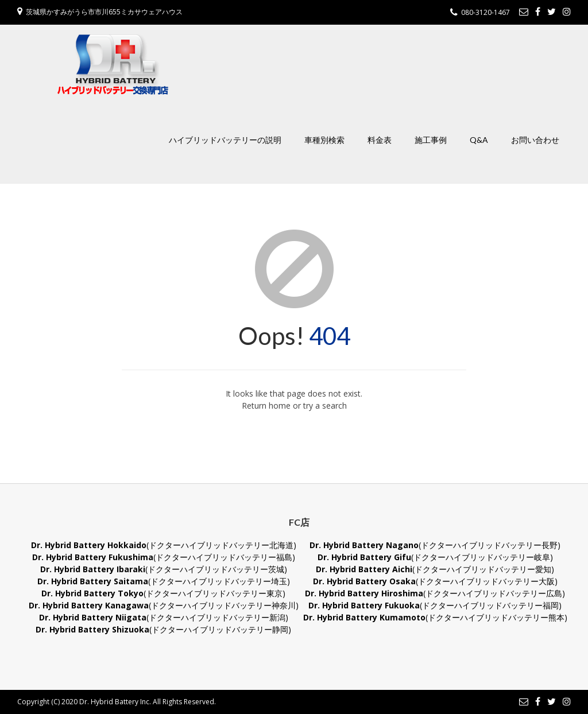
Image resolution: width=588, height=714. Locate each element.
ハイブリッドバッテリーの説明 (225, 140)
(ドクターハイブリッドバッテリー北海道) (164, 545)
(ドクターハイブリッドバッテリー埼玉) (164, 581)
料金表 (380, 140)
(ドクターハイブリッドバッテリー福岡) (435, 605)
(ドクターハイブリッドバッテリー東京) (163, 593)
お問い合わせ (535, 140)
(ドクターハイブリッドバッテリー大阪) (435, 581)
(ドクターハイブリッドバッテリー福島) (164, 557)
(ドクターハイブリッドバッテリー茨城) (164, 569)
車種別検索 (324, 140)
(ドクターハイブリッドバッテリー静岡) (163, 629)
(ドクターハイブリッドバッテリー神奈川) (164, 605)
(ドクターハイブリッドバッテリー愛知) (435, 569)
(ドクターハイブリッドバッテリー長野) (435, 545)
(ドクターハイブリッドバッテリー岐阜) (435, 557)
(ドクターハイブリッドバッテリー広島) (435, 593)
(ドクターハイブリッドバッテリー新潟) (164, 617)
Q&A (479, 140)
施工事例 (431, 140)
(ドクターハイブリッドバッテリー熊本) (435, 617)
